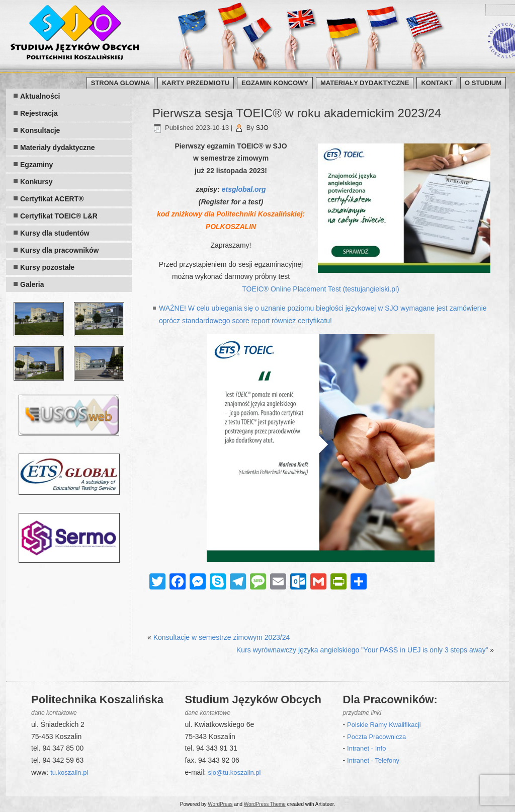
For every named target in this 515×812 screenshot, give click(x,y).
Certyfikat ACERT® (52, 199)
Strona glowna (120, 83)
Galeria (32, 284)
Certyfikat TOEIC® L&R (59, 216)
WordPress (220, 804)
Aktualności (40, 96)
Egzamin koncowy (275, 83)
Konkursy (36, 182)
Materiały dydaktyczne (365, 83)
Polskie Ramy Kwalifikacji (384, 725)
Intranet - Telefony (373, 760)
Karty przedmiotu (196, 83)
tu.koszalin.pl (69, 772)
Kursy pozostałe (47, 267)
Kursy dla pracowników (59, 250)
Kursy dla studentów (55, 233)
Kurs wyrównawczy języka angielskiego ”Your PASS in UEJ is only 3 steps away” (362, 650)
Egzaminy (36, 165)
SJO (262, 128)
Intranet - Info (366, 748)
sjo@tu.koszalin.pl (234, 772)
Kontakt (437, 83)
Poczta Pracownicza (376, 737)
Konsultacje (40, 130)
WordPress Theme (265, 804)
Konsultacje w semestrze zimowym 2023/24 (222, 637)
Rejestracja (39, 113)
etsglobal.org (244, 189)
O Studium (483, 83)
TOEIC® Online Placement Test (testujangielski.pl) (320, 289)
